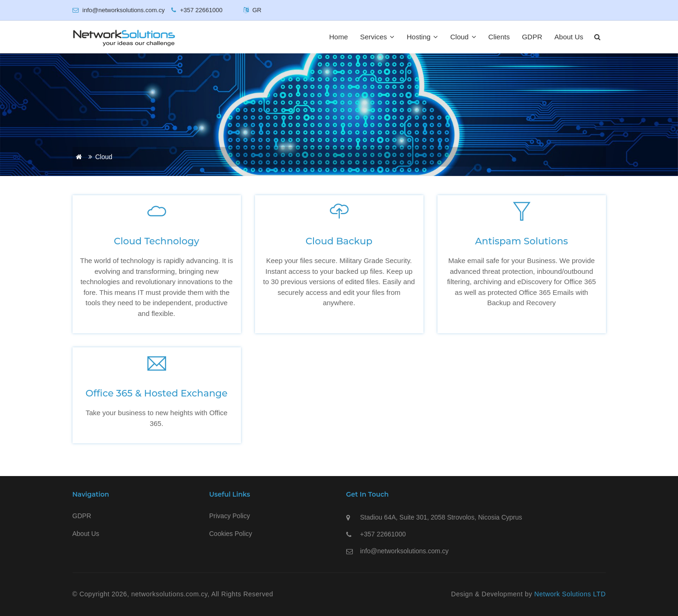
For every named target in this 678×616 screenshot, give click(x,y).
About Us (569, 37)
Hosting (422, 37)
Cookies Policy (231, 534)
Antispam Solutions (521, 241)
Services (378, 37)
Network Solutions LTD (570, 594)
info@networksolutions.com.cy (405, 551)
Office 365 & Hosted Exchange (157, 393)
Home (339, 37)
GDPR (532, 37)
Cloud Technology (156, 241)
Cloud (463, 37)
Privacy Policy (230, 516)
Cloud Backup (339, 241)
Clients (499, 37)
